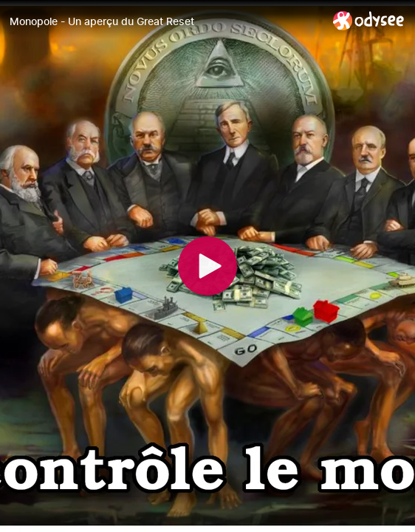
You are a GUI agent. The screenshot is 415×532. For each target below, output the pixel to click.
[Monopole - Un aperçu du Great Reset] (165, 21)
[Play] (207, 266)
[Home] (369, 20)
